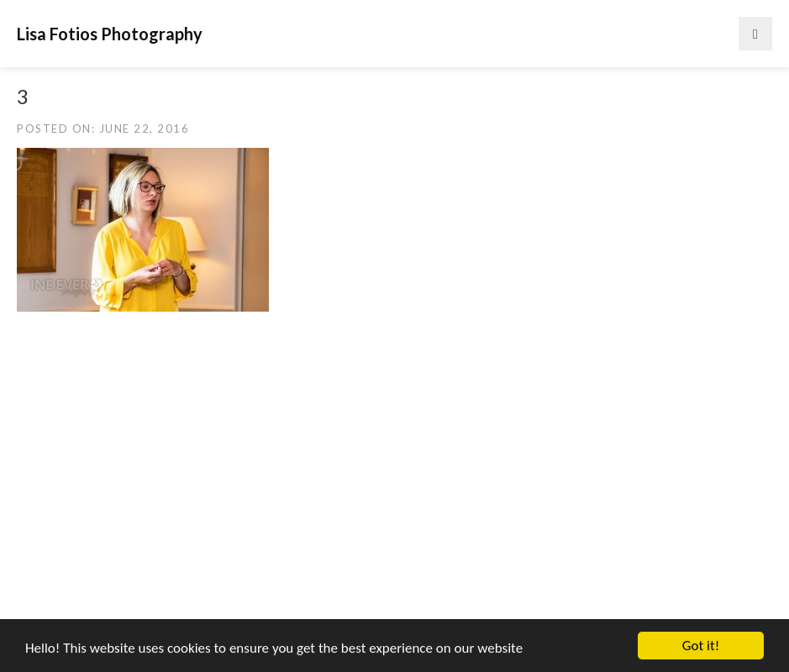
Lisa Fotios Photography (110, 34)
